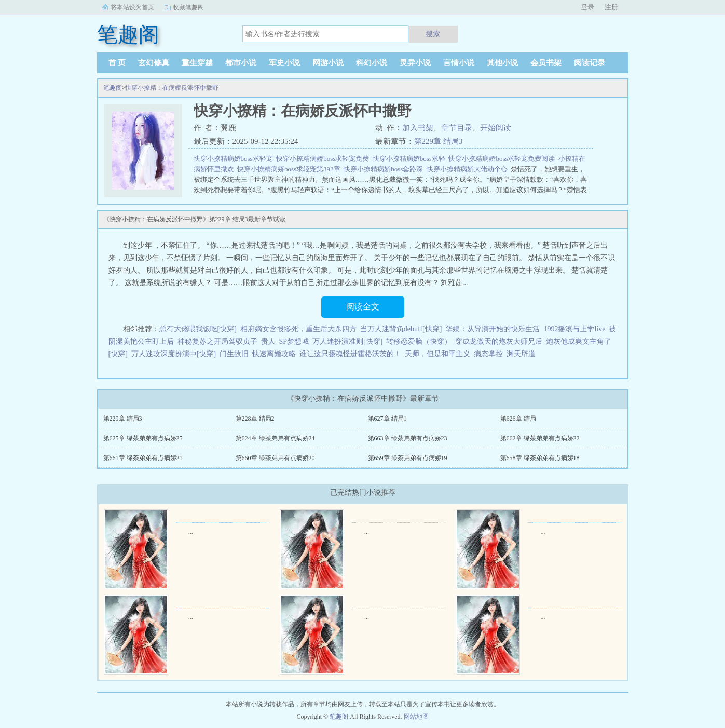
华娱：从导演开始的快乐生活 (493, 329)
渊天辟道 (521, 354)
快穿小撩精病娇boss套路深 (385, 169)
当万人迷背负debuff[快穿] (401, 329)
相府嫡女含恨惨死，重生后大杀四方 (298, 329)
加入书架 (418, 128)
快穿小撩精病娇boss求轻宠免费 (324, 159)
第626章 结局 (518, 419)
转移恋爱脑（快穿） (419, 341)
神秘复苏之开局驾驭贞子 (217, 341)
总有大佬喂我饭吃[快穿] (198, 329)
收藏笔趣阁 (188, 7)
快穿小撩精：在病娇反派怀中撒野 (172, 88)
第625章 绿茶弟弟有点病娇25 (143, 438)
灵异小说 (415, 63)
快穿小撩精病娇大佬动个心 (469, 169)
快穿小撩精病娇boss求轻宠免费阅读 (503, 159)
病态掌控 (488, 354)
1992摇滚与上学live (574, 329)
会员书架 (546, 63)
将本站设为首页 (132, 7)
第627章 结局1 (387, 419)
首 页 (117, 63)
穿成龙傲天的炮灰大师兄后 (499, 341)
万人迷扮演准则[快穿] (347, 341)
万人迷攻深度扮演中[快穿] (174, 354)
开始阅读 (496, 128)
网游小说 (328, 63)
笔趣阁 (113, 88)
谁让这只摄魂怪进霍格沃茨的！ (350, 354)
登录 (587, 7)
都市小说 (241, 63)
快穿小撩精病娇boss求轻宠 (235, 159)
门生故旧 (234, 354)
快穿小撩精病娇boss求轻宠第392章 (290, 169)
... (191, 532)
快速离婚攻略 (274, 354)
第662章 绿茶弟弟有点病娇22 (540, 438)
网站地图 (416, 717)
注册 (611, 7)
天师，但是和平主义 (437, 354)
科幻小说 (372, 63)
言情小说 (459, 63)
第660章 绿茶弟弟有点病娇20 (275, 458)
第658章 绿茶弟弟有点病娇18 (540, 458)
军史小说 (284, 63)
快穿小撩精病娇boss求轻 (411, 159)
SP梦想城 (294, 341)
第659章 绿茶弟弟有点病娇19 (408, 458)
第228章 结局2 (255, 419)
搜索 (433, 34)
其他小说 (502, 63)
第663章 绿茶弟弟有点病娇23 (408, 438)
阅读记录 (590, 63)
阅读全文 (363, 307)
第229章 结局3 (439, 141)
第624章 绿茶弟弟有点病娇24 (275, 438)
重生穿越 (197, 63)
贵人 (268, 341)
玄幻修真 (154, 63)
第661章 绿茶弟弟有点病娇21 (143, 458)
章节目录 (457, 128)
